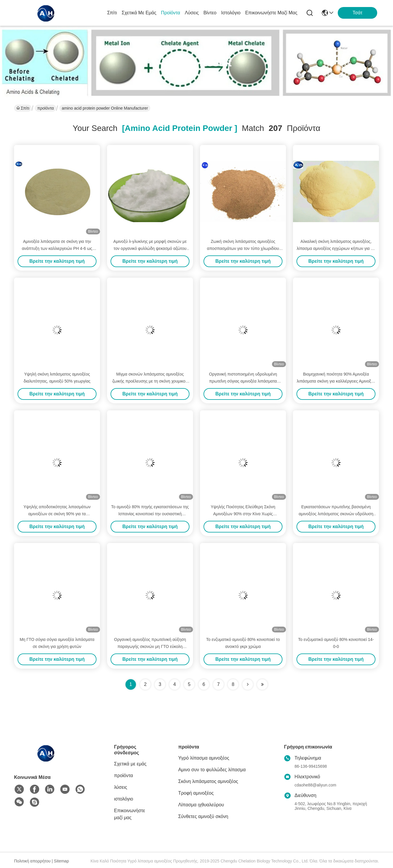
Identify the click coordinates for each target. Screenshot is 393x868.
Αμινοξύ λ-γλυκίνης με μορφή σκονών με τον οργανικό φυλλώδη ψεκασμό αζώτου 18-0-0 (150, 248)
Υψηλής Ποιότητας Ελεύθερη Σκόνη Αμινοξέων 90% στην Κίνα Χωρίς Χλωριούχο (243, 514)
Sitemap (61, 861)
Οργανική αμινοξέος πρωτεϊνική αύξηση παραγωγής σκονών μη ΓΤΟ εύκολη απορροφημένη (150, 646)
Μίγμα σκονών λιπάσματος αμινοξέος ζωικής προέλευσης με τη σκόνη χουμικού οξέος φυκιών (150, 381)
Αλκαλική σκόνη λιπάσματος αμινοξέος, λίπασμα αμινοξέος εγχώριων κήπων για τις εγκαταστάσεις (336, 248)
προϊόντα (171, 13)
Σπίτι (112, 13)
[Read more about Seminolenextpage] (248, 684)
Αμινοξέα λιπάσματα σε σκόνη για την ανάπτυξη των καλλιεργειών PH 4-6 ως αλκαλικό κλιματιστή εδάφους (57, 248)
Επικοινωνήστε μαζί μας (271, 13)
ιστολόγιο (231, 13)
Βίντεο (210, 13)
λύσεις (192, 13)
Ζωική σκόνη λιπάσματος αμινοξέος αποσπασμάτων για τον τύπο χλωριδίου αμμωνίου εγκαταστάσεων (243, 248)
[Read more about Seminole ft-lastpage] (262, 684)
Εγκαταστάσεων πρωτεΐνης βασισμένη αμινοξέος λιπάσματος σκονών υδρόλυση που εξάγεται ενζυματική (336, 514)
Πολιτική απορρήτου (32, 861)
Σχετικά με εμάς (139, 13)
